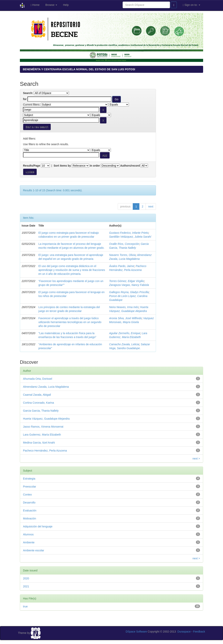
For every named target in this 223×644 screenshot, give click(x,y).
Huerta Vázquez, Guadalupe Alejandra (46, 419)
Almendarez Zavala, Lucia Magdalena (46, 387)
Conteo (27, 495)
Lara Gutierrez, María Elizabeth (42, 435)
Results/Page (32, 166)
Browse (51, 5)
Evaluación (30, 510)
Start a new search (37, 127)
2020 (26, 578)
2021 (26, 586)
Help (66, 5)
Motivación (30, 518)
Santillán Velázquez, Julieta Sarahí (130, 237)
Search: (28, 93)
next (151, 206)
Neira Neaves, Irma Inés (124, 307)
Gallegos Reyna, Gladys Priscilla (129, 292)
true (25, 606)
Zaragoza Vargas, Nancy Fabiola (129, 285)
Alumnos (28, 534)
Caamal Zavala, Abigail (37, 395)
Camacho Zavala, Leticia (124, 344)
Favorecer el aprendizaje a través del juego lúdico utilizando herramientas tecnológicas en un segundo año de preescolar (70, 322)
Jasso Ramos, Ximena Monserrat (43, 427)
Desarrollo (29, 503)
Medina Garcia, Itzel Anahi (39, 443)
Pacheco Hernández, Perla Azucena (45, 451)
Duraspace (184, 632)
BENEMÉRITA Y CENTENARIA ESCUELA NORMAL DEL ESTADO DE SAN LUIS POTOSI (79, 69)
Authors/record (130, 166)
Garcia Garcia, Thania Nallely (41, 411)
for (25, 99)
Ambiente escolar (34, 550)
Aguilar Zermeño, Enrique (125, 333)
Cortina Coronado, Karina (38, 403)
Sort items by (62, 166)
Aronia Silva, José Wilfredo (125, 318)
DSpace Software (136, 632)
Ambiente (29, 542)
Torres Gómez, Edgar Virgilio (127, 281)
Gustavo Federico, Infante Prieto (129, 233)
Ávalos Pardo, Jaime (122, 266)
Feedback (199, 632)
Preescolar (30, 487)
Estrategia (29, 479)
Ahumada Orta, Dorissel (38, 379)
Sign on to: (191, 5)
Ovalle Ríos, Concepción (124, 244)
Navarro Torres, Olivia (122, 255)
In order (95, 166)
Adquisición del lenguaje (38, 526)
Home (35, 5)
